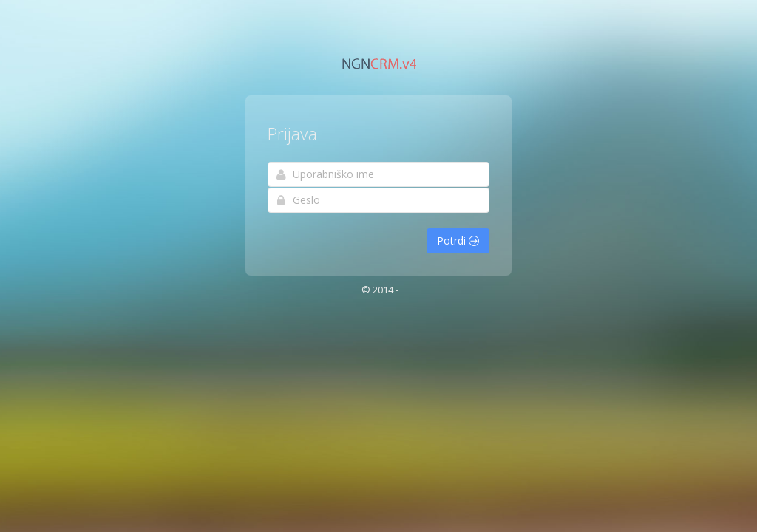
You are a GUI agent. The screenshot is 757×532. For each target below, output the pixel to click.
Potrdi (458, 241)
